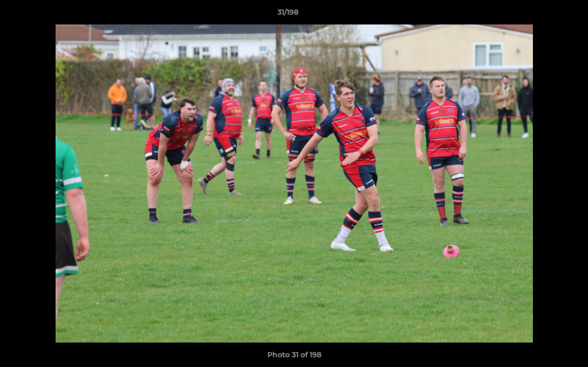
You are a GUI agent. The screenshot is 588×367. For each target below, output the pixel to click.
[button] (545, 15)
